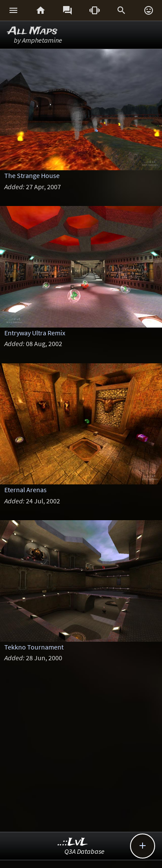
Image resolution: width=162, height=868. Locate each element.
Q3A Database (84, 851)
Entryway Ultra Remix (35, 333)
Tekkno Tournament (34, 647)
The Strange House (32, 175)
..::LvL (73, 842)
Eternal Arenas (25, 490)
